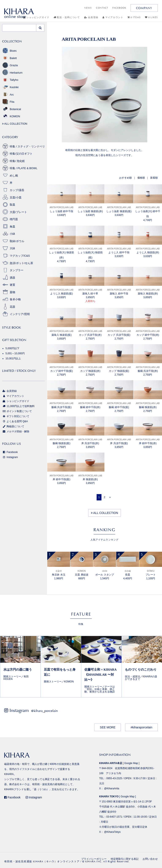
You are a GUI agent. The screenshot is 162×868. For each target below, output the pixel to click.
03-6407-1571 (114, 817)
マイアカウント (113, 17)
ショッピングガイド (16, 401)
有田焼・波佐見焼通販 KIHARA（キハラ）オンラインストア (42, 861)
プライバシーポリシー (94, 859)
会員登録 (91, 17)
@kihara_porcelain (44, 711)
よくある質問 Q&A (15, 421)
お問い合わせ (150, 859)
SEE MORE (108, 727)
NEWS (88, 8)
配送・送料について (67, 17)
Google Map (131, 763)
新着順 (154, 178)
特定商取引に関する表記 (125, 859)
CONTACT (102, 8)
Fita (8, 102)
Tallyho (10, 80)
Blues (9, 51)
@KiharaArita (112, 788)
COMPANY (144, 8)
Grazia (10, 65)
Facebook (10, 452)
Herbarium (12, 73)
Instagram (10, 457)
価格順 (141, 178)
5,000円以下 (12, 348)
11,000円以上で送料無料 (18, 406)
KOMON (11, 116)
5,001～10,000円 (15, 353)
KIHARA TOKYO (109, 797)
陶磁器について (13, 426)
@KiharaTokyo (112, 832)
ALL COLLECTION (105, 513)
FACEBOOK (119, 8)
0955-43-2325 (114, 778)
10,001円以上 (13, 359)
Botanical (11, 109)
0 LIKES (151, 17)
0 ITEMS (134, 17)
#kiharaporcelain (141, 727)
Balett (9, 58)
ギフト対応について (16, 416)
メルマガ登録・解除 (16, 431)
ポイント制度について (17, 411)
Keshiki (10, 87)
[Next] (110, 497)
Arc (8, 95)
